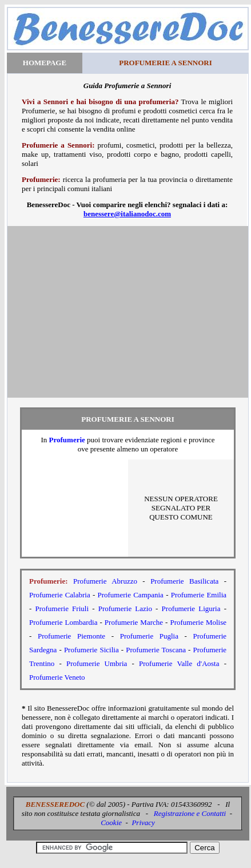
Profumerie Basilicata (184, 581)
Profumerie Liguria (191, 609)
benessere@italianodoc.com (127, 214)
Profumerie (67, 440)
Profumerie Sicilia (91, 650)
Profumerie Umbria (97, 663)
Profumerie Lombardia (63, 622)
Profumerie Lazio (125, 609)
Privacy (143, 823)
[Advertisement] (128, 312)
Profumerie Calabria (60, 595)
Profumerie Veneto (57, 677)
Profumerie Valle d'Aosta (179, 663)
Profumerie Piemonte (71, 636)
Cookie (111, 823)
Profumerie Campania (130, 595)
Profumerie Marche (134, 622)
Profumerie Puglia (149, 636)
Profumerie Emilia (199, 595)
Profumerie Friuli (62, 609)
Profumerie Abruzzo (105, 581)
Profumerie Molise (198, 622)
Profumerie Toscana (156, 650)
